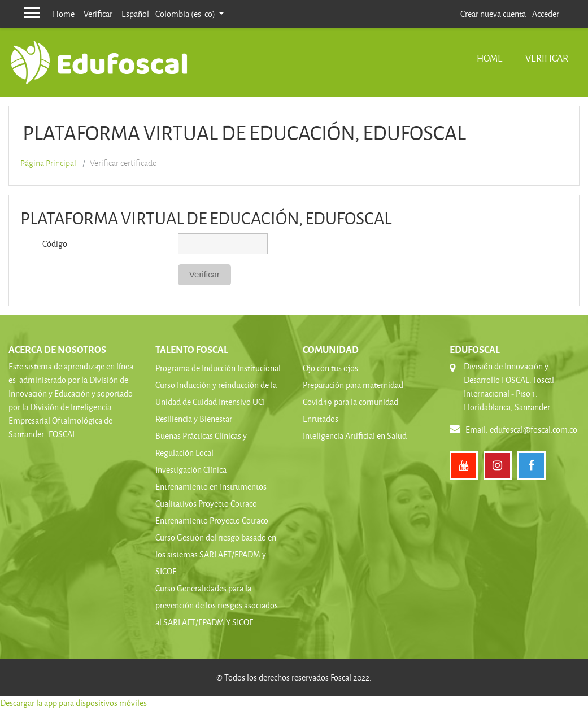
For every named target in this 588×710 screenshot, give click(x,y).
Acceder (546, 14)
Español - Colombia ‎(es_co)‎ (169, 14)
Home (64, 14)
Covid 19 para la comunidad (350, 402)
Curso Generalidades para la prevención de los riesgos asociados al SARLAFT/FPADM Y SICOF (217, 605)
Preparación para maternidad (353, 385)
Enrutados (321, 419)
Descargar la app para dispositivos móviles (73, 703)
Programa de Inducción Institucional (218, 368)
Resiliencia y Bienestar (194, 419)
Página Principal (48, 163)
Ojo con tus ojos (330, 368)
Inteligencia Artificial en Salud (355, 436)
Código (55, 244)
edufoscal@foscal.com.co (533, 430)
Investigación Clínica (191, 470)
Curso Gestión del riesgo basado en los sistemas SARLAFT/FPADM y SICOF (216, 554)
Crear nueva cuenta (493, 14)
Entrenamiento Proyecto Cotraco (212, 520)
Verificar (98, 14)
